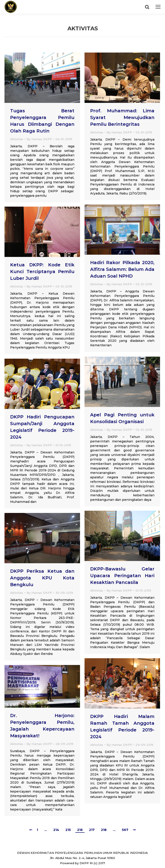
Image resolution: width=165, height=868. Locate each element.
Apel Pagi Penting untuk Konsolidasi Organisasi (122, 418)
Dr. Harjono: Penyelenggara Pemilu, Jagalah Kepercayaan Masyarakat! (42, 726)
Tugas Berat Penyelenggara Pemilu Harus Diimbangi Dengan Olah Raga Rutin (42, 121)
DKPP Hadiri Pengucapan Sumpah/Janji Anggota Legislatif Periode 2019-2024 (42, 427)
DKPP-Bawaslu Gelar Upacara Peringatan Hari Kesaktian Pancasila (122, 576)
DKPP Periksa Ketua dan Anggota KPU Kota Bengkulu (42, 578)
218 (104, 830)
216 (80, 830)
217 (92, 830)
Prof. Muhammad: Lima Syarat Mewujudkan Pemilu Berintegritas (122, 117)
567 (125, 830)
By (39, 139)
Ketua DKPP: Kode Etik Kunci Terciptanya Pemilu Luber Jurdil (42, 272)
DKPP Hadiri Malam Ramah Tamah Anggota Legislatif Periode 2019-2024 (122, 727)
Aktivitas (17, 139)
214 (56, 830)
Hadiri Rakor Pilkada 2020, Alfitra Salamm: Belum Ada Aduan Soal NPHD (122, 269)
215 (68, 830)
